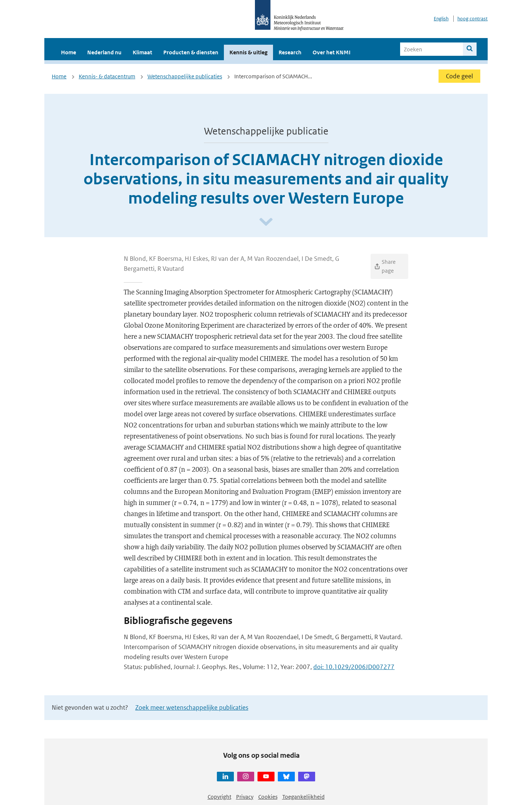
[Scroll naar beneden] (266, 222)
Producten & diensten (191, 52)
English (441, 19)
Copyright (219, 797)
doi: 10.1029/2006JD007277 (354, 667)
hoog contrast (473, 19)
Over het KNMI (332, 52)
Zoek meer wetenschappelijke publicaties (192, 707)
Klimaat (142, 52)
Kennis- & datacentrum (107, 76)
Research (290, 52)
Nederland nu (104, 52)
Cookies (268, 797)
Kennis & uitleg (248, 52)
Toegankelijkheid (303, 797)
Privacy (245, 797)
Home (69, 52)
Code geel (459, 76)
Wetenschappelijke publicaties (185, 76)
